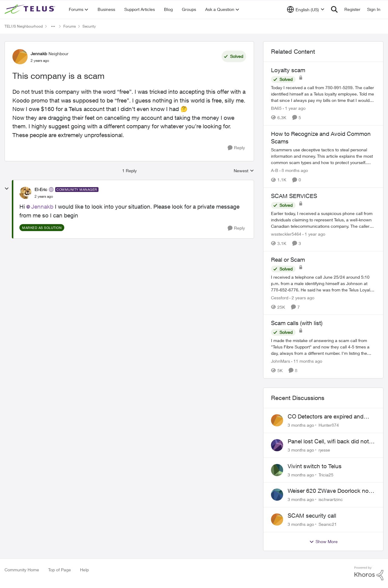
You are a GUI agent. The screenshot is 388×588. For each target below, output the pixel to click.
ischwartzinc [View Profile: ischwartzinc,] (331, 499)
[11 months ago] (307, 361)
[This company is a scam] (44, 197)
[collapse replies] (7, 189)
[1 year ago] (294, 108)
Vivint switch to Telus (315, 466)
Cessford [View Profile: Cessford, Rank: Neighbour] (280, 297)
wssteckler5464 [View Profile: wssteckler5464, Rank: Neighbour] (286, 234)
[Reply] (236, 148)
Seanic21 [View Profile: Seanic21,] (328, 524)
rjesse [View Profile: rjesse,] (324, 450)
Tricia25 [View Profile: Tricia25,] (326, 474)
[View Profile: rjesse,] (277, 445)
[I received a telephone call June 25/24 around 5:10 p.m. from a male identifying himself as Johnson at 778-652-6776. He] (323, 283)
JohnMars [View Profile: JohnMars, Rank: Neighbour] (281, 361)
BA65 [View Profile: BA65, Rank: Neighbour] (276, 108)
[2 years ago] (302, 297)
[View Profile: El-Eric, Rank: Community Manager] (25, 193)
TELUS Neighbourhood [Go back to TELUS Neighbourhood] (24, 26)
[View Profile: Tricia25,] (277, 470)
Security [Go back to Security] (89, 26)
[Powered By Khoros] (369, 573)
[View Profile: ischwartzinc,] (277, 495)
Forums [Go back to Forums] (70, 26)
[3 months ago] (301, 425)
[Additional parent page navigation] (53, 26)
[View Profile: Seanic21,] (277, 519)
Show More (323, 542)
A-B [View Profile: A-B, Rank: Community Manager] (275, 170)
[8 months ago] (294, 170)
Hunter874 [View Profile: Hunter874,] (329, 425)
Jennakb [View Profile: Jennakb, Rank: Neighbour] (39, 54)
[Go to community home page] (31, 9)
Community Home (22, 570)
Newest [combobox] (244, 171)
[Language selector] (306, 9)
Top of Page (60, 570)
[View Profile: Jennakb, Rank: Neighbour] (20, 57)
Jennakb (42, 207)
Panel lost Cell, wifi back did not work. (328, 442)
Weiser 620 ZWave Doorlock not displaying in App (329, 491)
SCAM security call (312, 516)
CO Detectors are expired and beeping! (326, 417)
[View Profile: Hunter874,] (277, 420)
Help (84, 570)
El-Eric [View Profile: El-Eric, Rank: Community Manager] (41, 189)
